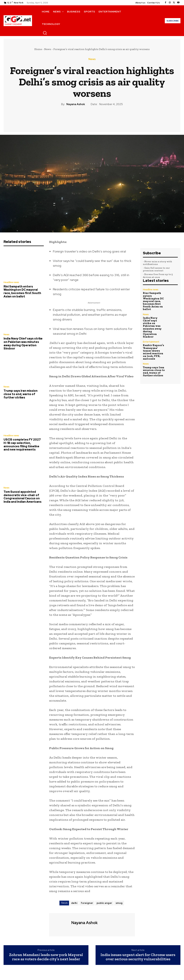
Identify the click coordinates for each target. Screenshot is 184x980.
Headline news (11, 282)
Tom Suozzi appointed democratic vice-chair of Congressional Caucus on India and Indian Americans (22, 495)
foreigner (87, 903)
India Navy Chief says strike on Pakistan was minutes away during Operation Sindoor (22, 343)
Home (38, 49)
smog (119, 903)
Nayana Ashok (76, 104)
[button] (45, 33)
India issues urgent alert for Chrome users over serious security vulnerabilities (138, 957)
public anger (104, 903)
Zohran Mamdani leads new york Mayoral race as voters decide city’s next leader (46, 957)
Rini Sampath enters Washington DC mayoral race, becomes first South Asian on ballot (24, 291)
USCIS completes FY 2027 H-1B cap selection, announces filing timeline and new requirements (23, 443)
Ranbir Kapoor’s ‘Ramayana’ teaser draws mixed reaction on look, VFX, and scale (154, 343)
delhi (74, 903)
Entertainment (151, 334)
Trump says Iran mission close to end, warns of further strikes (20, 393)
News (48, 49)
